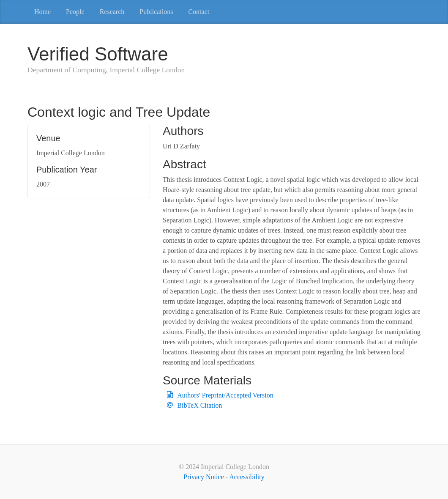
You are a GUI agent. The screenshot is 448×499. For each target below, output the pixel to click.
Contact (199, 12)
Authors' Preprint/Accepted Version (225, 395)
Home (42, 12)
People (75, 12)
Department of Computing (67, 70)
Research (112, 12)
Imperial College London (147, 70)
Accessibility (247, 477)
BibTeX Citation (199, 405)
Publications (156, 12)
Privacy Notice (204, 477)
